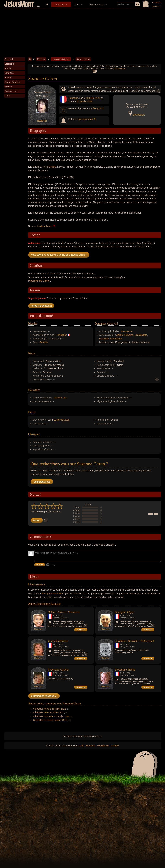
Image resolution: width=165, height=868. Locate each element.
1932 (55, 644)
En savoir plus (121, 69)
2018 (90, 101)
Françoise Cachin (58, 670)
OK (95, 71)
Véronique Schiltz (125, 670)
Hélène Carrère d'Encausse (64, 612)
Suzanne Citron (83, 59)
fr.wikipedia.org (45, 226)
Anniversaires (97, 4)
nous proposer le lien (52, 594)
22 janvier (82, 101)
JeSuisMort (19, 5)
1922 (98, 98)
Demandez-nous (42, 482)
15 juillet (90, 98)
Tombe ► (81, 630)
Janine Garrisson (58, 641)
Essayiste (104, 339)
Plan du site (103, 746)
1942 (122, 673)
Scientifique (116, 339)
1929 (55, 616)
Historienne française (61, 59)
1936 (55, 673)
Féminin (44, 342)
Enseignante (141, 335)
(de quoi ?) (98, 108)
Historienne (127, 331)
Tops (77, 4)
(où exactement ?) (87, 119)
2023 (61, 616)
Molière (52, 167)
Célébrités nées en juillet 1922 (48, 712)
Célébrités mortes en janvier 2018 (50, 720)
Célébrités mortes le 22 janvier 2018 (51, 716)
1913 (122, 644)
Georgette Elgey (124, 612)
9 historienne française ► (44, 696)
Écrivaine (129, 335)
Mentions (91, 746)
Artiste (119, 335)
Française (73, 98)
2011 (128, 644)
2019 (128, 616)
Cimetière (60, 4)
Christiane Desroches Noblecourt (134, 641)
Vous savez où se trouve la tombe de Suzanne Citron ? (59, 255)
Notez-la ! (42, 121)
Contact (115, 746)
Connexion (156, 6)
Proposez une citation (39, 281)
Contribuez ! (139, 115)
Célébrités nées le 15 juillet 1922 (50, 709)
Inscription (157, 3)
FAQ (82, 746)
